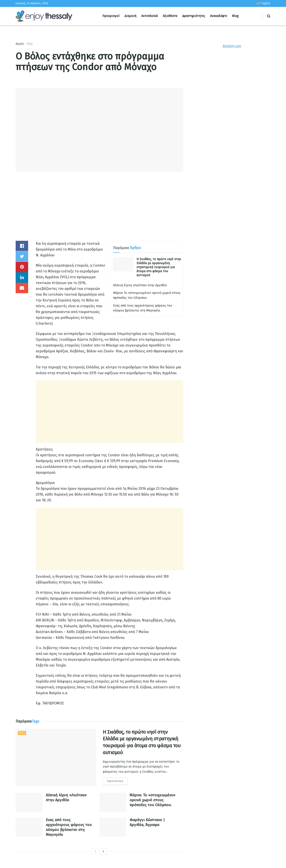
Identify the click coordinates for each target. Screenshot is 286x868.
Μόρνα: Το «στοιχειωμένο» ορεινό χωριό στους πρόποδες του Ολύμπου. (152, 800)
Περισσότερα (115, 781)
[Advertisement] (99, 210)
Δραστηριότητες (194, 16)
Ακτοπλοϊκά (149, 16)
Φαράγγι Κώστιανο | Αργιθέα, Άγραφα (147, 822)
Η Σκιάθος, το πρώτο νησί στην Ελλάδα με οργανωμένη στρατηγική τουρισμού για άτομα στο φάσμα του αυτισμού (159, 267)
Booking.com (232, 46)
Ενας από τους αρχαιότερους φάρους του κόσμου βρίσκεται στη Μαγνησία (69, 827)
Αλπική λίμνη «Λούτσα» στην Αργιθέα (140, 285)
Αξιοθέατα (170, 16)
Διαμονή (130, 16)
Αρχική (20, 44)
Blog (235, 16)
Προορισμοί (111, 16)
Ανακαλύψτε (219, 16)
